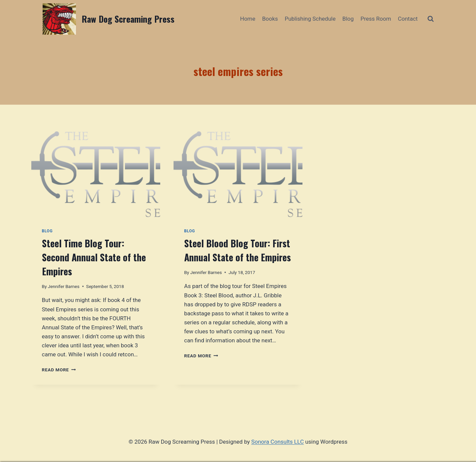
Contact (408, 19)
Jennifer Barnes (64, 286)
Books (270, 19)
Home (248, 19)
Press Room (376, 19)
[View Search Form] (431, 19)
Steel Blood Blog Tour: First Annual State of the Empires (238, 250)
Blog (348, 19)
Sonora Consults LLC (277, 442)
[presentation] (96, 174)
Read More (59, 370)
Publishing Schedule (310, 19)
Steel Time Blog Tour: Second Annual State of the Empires (94, 257)
